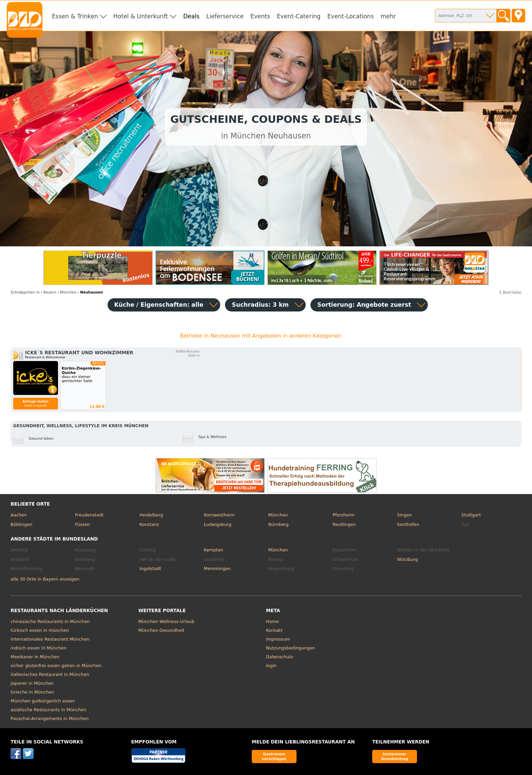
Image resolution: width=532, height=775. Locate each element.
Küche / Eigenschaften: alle (159, 305)
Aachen (19, 515)
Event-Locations (351, 16)
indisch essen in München (38, 648)
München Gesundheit (161, 630)
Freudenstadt (89, 515)
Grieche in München (32, 692)
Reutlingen (344, 524)
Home (272, 621)
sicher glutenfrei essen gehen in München (56, 666)
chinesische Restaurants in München (50, 621)
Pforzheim (343, 515)
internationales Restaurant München (50, 639)
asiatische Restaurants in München (48, 710)
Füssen (82, 524)
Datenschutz (280, 657)
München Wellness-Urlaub (166, 621)
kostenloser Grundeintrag (395, 756)
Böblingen (21, 524)
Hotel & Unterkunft (141, 16)
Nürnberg (278, 524)
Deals (191, 16)
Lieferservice (225, 16)
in (25, 292)
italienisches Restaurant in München (50, 674)
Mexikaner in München (35, 657)
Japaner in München (32, 683)
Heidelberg (151, 515)
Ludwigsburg (218, 524)
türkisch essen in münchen (40, 630)
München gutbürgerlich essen (43, 701)
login (271, 666)
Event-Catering (299, 16)
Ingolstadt (150, 569)
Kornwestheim (219, 515)
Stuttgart (471, 515)
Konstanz (149, 524)
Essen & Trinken (75, 16)
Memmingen (217, 569)
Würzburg (407, 559)
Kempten (214, 550)
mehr (388, 16)
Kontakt (274, 630)
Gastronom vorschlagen (274, 756)
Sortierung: (364, 305)
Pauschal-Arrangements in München (50, 719)
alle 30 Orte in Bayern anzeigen (45, 579)
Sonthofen (408, 524)
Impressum (278, 639)
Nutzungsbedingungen (291, 648)
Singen (404, 515)
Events (260, 16)
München (278, 515)
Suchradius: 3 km (260, 305)
